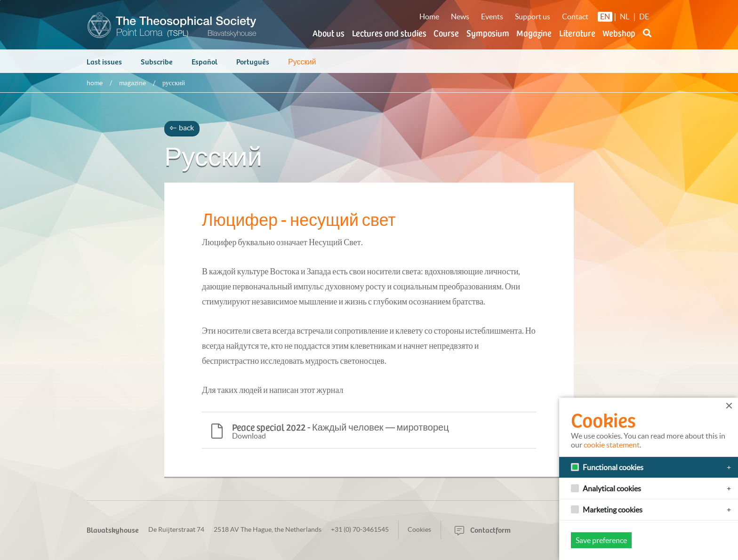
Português (253, 66)
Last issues (104, 66)
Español (205, 66)
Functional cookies (613, 467)
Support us (533, 16)
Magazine (534, 33)
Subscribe (157, 66)
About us (329, 33)
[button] (647, 39)
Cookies (419, 529)
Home (429, 16)
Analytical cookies (612, 488)
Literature (577, 33)
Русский (302, 66)
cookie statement (612, 445)
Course (446, 33)
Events (492, 16)
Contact (575, 16)
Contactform (483, 529)
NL (625, 16)
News (460, 16)
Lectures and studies (389, 33)
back (182, 132)
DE (644, 16)
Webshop (619, 33)
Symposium (488, 33)
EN (605, 16)
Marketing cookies (613, 510)
